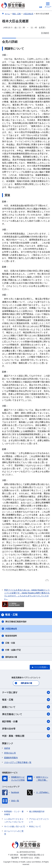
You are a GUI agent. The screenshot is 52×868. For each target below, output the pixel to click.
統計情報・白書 (26, 721)
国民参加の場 (11, 657)
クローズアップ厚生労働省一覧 (18, 762)
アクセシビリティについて (39, 820)
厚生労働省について (26, 714)
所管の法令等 (26, 729)
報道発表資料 (11, 636)
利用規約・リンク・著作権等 (14, 813)
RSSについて (35, 826)
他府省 (7, 748)
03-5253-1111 (27, 858)
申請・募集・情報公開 (26, 736)
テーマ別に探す (26, 692)
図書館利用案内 (11, 758)
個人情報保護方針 (37, 812)
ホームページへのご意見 (14, 833)
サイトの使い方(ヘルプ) (14, 826)
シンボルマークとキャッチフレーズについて (14, 820)
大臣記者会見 (11, 629)
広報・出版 (10, 643)
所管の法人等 (10, 753)
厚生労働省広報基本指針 (16, 622)
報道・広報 (26, 700)
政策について (26, 707)
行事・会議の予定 (13, 650)
